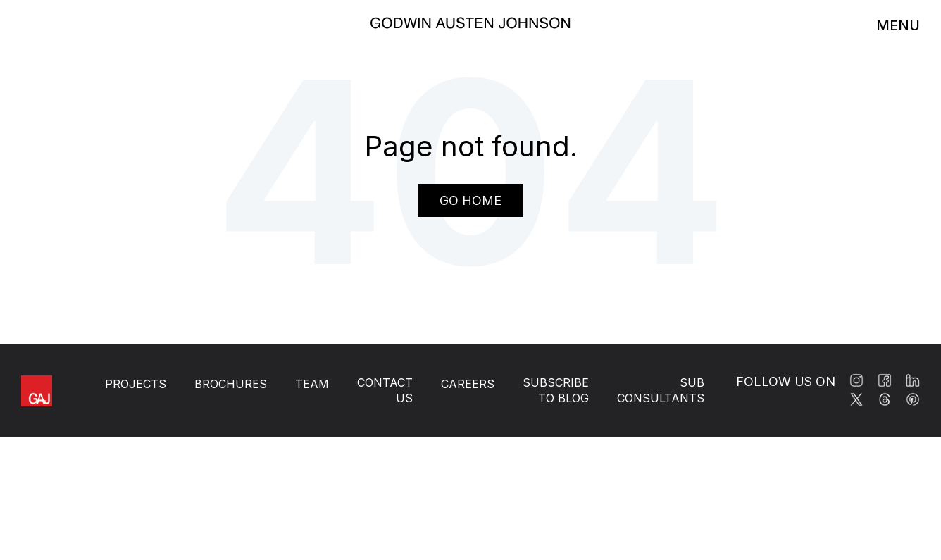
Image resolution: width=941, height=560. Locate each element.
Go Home (470, 200)
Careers (468, 384)
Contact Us (385, 390)
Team (312, 384)
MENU (898, 25)
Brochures (231, 384)
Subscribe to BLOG (556, 390)
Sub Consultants (661, 390)
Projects (136, 384)
